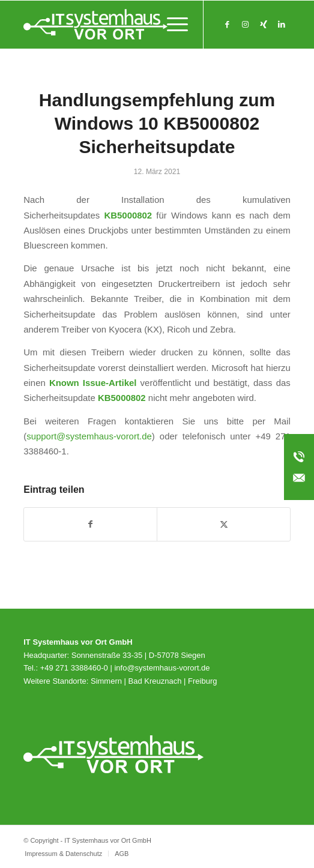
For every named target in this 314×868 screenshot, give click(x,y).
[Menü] (171, 25)
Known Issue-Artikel (93, 383)
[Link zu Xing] (264, 25)
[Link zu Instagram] (246, 25)
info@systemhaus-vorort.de (162, 668)
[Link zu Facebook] (228, 25)
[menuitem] (171, 25)
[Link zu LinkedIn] (282, 25)
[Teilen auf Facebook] (90, 524)
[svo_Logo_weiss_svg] (130, 25)
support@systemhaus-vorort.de (89, 436)
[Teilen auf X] (223, 524)
